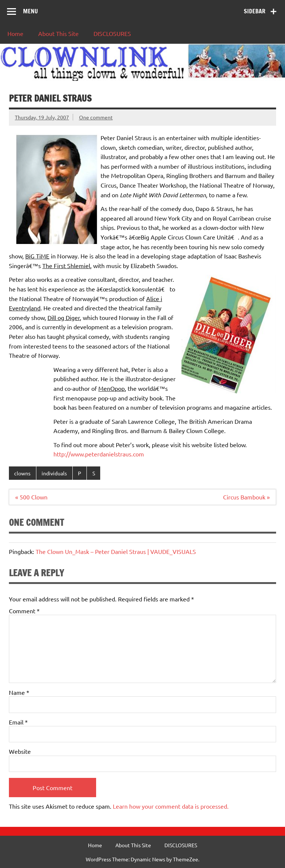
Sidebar (255, 11)
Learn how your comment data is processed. (171, 806)
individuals (54, 473)
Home (15, 33)
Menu (30, 11)
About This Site (58, 33)
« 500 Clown (31, 497)
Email (18, 722)
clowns (22, 473)
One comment (96, 117)
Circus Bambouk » (246, 497)
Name (19, 692)
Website (20, 751)
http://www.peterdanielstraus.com (99, 454)
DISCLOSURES (112, 33)
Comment (24, 611)
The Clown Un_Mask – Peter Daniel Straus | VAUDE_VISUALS (116, 551)
